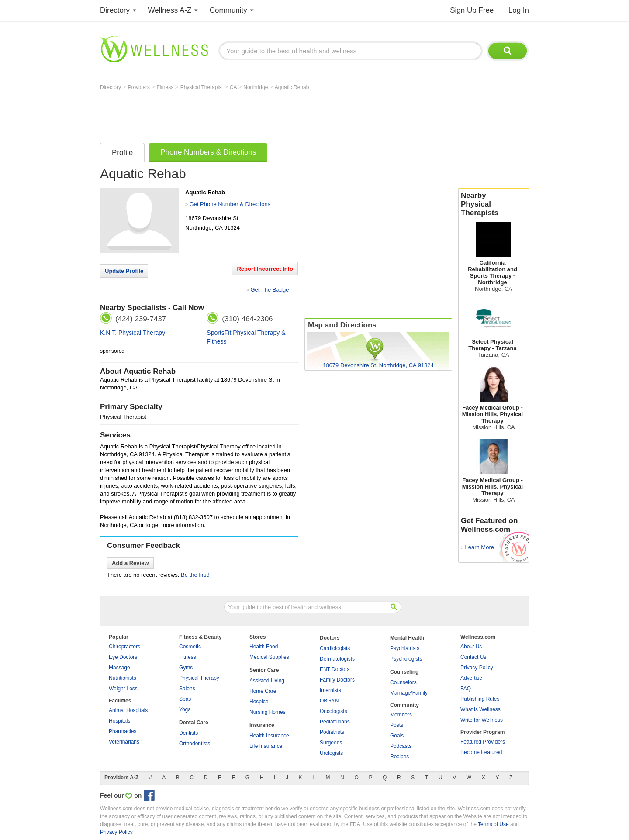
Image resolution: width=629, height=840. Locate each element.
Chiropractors (124, 647)
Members (401, 715)
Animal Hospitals (128, 710)
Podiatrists (332, 732)
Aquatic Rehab (292, 87)
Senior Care (264, 670)
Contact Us (473, 657)
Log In (519, 10)
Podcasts (401, 746)
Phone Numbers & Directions (208, 152)
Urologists (331, 753)
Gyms (186, 668)
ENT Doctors (335, 669)
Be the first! (195, 575)
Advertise (471, 678)
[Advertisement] (259, 114)
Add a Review (130, 563)
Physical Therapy (199, 678)
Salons (187, 689)
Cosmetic (190, 647)
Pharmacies (123, 731)
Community (228, 10)
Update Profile (124, 271)
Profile (122, 153)
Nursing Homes (268, 712)
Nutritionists (123, 678)
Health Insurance (269, 736)
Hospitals (119, 721)
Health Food (264, 647)
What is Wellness (480, 709)
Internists (330, 690)
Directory (115, 10)
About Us (471, 647)
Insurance (262, 725)
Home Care (263, 691)
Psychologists (406, 659)
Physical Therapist (202, 87)
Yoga (185, 709)
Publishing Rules (480, 699)
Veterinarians (124, 742)
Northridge (256, 87)
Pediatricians (335, 722)
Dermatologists (337, 659)
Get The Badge (270, 290)
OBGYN (329, 701)
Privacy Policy (477, 668)
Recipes (399, 757)
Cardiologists (335, 648)
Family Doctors (337, 680)
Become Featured (481, 752)
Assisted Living (267, 681)
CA (234, 87)
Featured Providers (483, 742)
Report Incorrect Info (265, 269)
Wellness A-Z (170, 10)
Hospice (259, 702)
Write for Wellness (482, 720)
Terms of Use (493, 824)
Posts (397, 725)
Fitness (166, 87)
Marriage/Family (409, 693)
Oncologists (334, 711)
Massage (119, 668)
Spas (185, 699)
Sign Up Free (472, 10)
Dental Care (194, 723)
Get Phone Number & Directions (230, 204)
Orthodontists (195, 744)
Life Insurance (266, 746)
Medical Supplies (269, 657)
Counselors (403, 682)
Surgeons (331, 743)
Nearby (494, 204)
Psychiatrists (405, 648)
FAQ (466, 689)
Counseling (404, 672)
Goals (397, 736)
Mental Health (407, 638)
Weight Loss (123, 689)
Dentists (188, 733)
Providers (139, 87)
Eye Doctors (123, 657)
